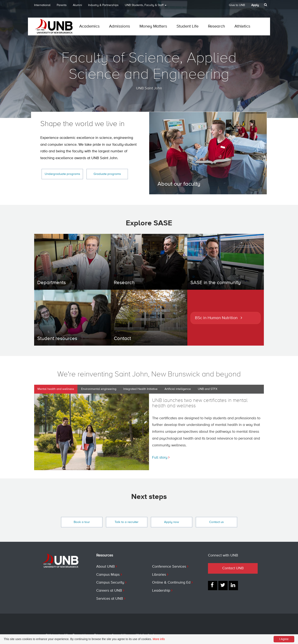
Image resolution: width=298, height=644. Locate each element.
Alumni (77, 5)
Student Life (187, 26)
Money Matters (153, 26)
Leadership (161, 591)
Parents (62, 5)
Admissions (120, 26)
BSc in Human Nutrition (216, 318)
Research (216, 26)
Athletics (242, 26)
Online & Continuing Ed (171, 583)
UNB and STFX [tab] (208, 389)
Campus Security (110, 583)
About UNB (105, 567)
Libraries (159, 575)
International (42, 5)
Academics (89, 26)
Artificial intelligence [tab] (178, 389)
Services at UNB (110, 599)
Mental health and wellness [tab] (56, 389)
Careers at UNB (109, 591)
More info (159, 639)
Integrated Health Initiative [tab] (140, 389)
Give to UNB (237, 5)
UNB (146, 7)
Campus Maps (108, 575)
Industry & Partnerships (103, 5)
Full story (160, 458)
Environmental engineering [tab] (99, 389)
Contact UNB (233, 568)
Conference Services (169, 567)
